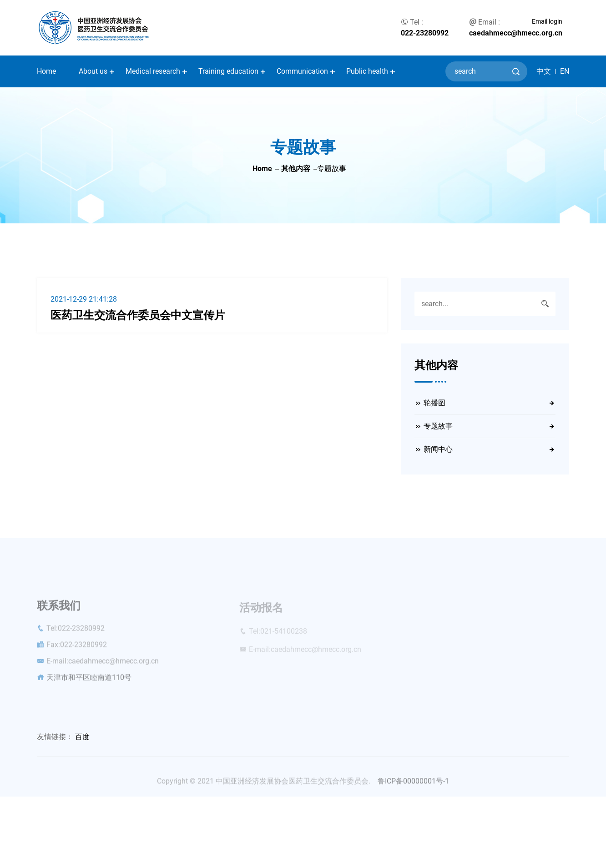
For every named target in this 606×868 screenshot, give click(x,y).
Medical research (153, 71)
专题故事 (438, 426)
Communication (302, 71)
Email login (547, 21)
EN (565, 71)
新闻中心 (438, 449)
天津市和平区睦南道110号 (89, 680)
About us (93, 71)
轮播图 (434, 403)
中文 (544, 71)
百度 (82, 737)
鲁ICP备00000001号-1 (413, 784)
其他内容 (296, 169)
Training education (228, 71)
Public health (367, 71)
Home (46, 71)
